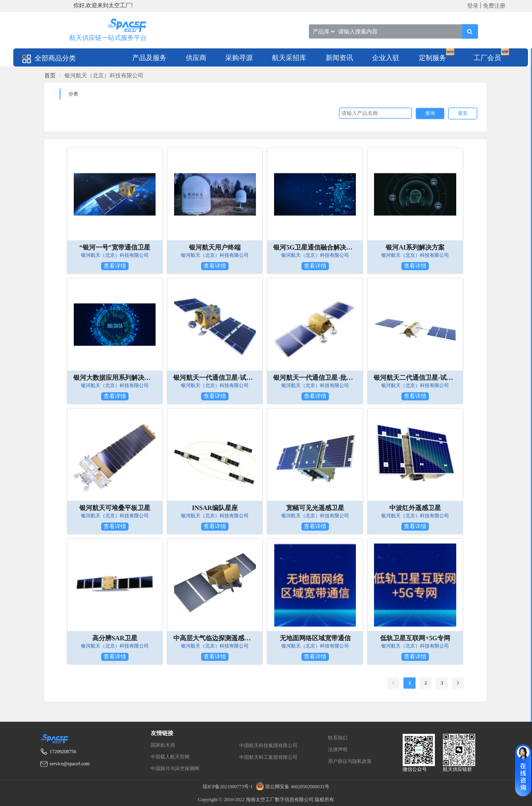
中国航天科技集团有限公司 (268, 746)
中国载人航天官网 (170, 757)
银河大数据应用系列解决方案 (115, 378)
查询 (430, 113)
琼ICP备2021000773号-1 (229, 787)
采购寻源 (239, 58)
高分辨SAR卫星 (115, 638)
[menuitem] (149, 57)
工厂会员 (487, 58)
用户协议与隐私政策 (350, 761)
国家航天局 (163, 745)
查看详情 (115, 266)
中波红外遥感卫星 (415, 508)
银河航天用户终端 (215, 247)
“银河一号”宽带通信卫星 (115, 247)
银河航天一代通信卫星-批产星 (315, 378)
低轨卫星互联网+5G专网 (415, 638)
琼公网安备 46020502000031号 (292, 787)
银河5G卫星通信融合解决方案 (315, 247)
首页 (50, 76)
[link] (50, 76)
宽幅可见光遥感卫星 (315, 508)
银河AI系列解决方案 (415, 247)
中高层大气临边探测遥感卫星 (215, 638)
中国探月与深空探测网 (175, 769)
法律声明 (338, 750)
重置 (463, 113)
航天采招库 (289, 58)
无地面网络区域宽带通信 (315, 638)
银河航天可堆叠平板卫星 (115, 508)
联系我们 (338, 738)
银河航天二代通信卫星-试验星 (415, 378)
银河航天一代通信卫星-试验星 (215, 378)
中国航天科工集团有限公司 (268, 757)
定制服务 (432, 58)
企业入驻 (386, 58)
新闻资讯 (339, 58)
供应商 (196, 58)
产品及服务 (149, 58)
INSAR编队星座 (215, 508)
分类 (73, 94)
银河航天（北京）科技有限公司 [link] (104, 76)
